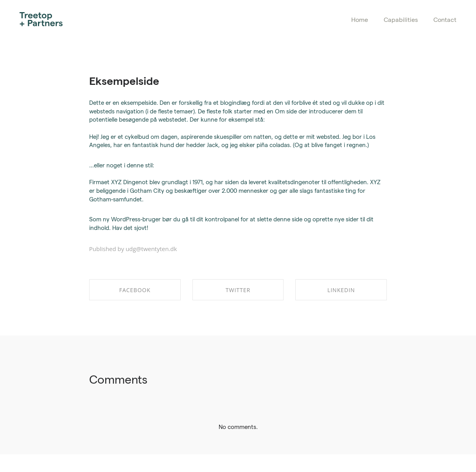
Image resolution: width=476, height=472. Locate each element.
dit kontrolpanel (218, 219)
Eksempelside (124, 80)
